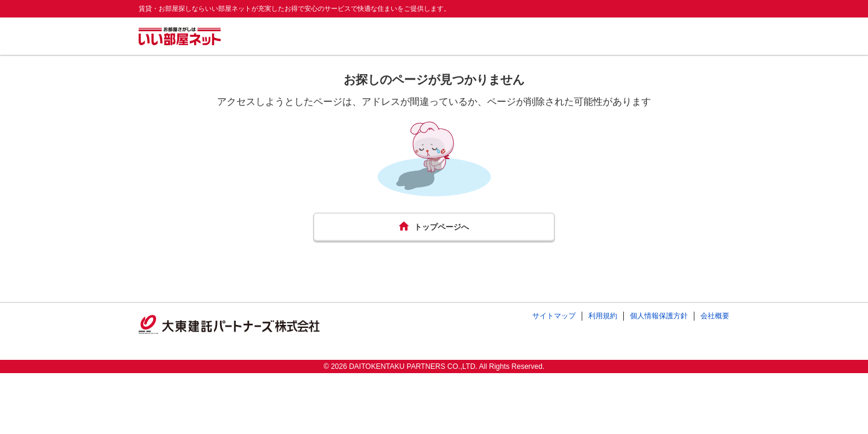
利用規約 (603, 316)
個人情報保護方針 (659, 316)
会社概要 (715, 316)
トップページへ (442, 227)
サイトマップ (554, 316)
